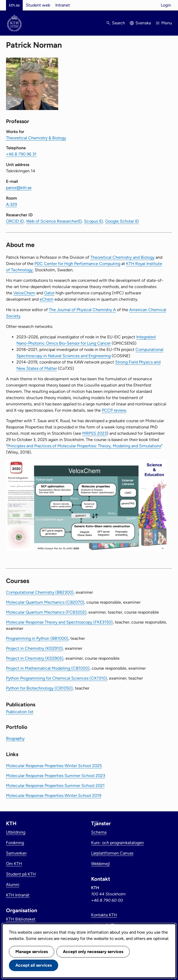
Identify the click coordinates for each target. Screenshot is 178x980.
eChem (47, 299)
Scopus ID (93, 221)
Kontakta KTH (104, 915)
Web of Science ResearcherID (54, 221)
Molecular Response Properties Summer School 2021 (55, 786)
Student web (38, 5)
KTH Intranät (18, 895)
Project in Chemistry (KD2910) (34, 648)
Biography (15, 738)
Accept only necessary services (93, 952)
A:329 (11, 204)
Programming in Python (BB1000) (37, 638)
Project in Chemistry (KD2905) (35, 658)
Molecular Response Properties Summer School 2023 (56, 776)
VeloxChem (24, 293)
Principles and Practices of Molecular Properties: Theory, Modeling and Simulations (84, 446)
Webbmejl (100, 864)
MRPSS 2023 (94, 433)
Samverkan (16, 853)
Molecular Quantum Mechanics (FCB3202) (46, 612)
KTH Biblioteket (21, 919)
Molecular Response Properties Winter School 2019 (54, 795)
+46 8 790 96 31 (21, 154)
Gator (49, 293)
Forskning (15, 843)
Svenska (143, 23)
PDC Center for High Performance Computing (77, 264)
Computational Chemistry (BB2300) (40, 592)
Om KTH (14, 864)
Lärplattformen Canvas (112, 853)
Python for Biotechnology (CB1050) (39, 688)
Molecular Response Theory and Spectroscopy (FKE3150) (59, 622)
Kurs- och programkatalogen (117, 843)
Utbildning (16, 832)
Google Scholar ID (122, 221)
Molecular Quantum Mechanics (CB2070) (45, 602)
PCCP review (114, 410)
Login (166, 5)
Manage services (32, 952)
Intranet (63, 5)
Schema (99, 832)
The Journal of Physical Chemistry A (82, 310)
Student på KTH (21, 874)
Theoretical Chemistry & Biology (36, 138)
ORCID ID (15, 221)
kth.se (14, 5)
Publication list (20, 712)
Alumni (13, 885)
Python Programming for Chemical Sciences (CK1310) (57, 678)
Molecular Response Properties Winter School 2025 (54, 766)
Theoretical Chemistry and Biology (122, 257)
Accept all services (34, 965)
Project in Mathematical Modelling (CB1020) (48, 668)
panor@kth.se (19, 188)
